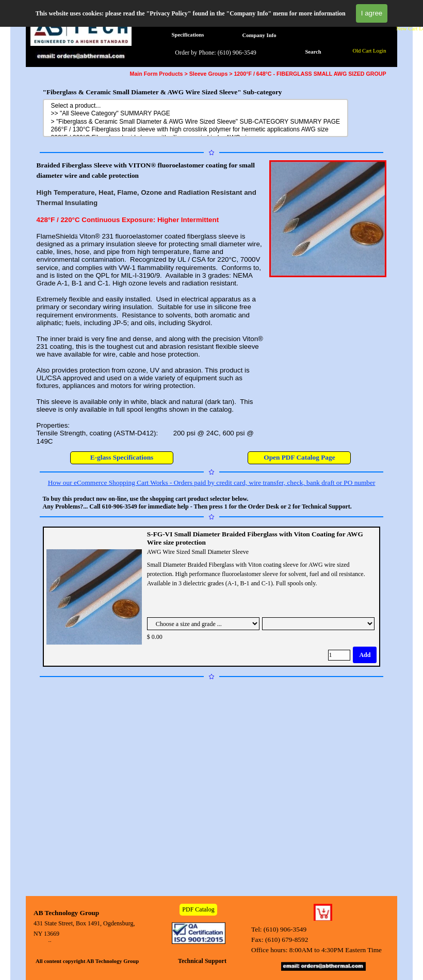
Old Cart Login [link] (369, 51)
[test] (299, 458)
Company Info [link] (259, 35)
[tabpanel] (151, 303)
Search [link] (313, 52)
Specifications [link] (188, 35)
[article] (212, 597)
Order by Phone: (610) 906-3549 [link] (215, 53)
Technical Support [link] (202, 961)
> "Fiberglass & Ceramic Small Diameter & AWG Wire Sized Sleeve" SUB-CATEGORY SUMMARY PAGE (196, 122)
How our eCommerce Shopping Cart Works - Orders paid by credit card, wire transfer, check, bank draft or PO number (212, 483)
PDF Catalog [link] (198, 909)
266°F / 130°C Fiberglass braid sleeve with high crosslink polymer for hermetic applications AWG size (196, 130)
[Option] (203, 624)
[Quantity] (339, 655)
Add (365, 655)
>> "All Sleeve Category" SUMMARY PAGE (196, 114)
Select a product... (196, 106)
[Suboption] (318, 624)
